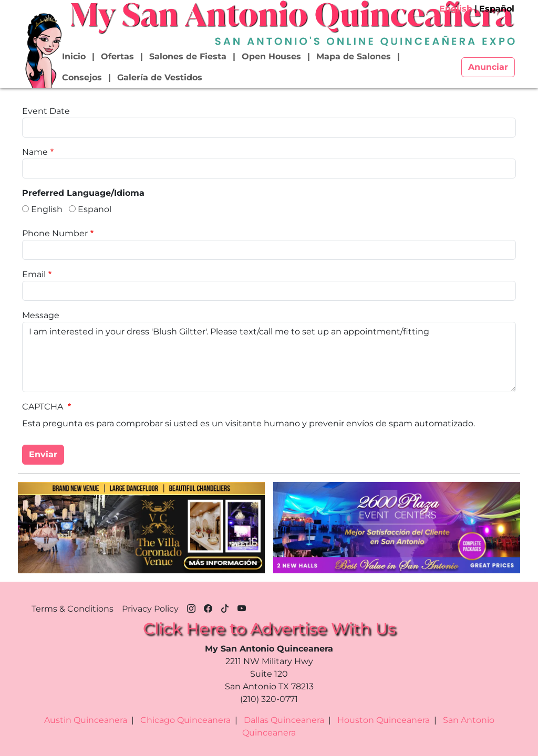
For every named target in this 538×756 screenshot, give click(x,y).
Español (497, 9)
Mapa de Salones (354, 56)
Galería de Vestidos (160, 77)
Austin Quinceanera (86, 720)
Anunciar (488, 67)
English (456, 9)
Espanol (95, 209)
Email (34, 274)
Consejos (82, 77)
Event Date (46, 111)
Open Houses (271, 56)
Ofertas (117, 56)
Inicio (74, 56)
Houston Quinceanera (384, 720)
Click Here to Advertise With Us (269, 629)
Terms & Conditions (73, 609)
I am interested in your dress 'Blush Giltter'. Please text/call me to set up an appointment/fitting (269, 357)
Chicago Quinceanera (185, 720)
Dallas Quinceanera (284, 720)
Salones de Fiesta (188, 56)
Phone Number (55, 233)
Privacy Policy (150, 609)
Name (35, 152)
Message (41, 315)
